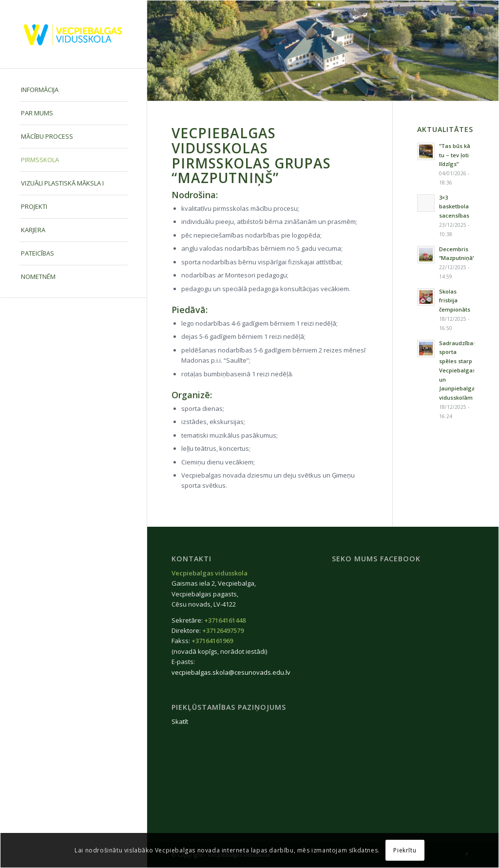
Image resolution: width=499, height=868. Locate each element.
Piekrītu (405, 850)
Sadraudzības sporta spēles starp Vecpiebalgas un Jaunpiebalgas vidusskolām (459, 370)
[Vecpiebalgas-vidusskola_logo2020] (74, 34)
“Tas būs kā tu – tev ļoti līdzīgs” (455, 155)
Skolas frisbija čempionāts (455, 301)
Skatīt (180, 721)
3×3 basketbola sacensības (454, 207)
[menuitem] (74, 90)
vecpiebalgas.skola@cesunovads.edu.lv (231, 672)
